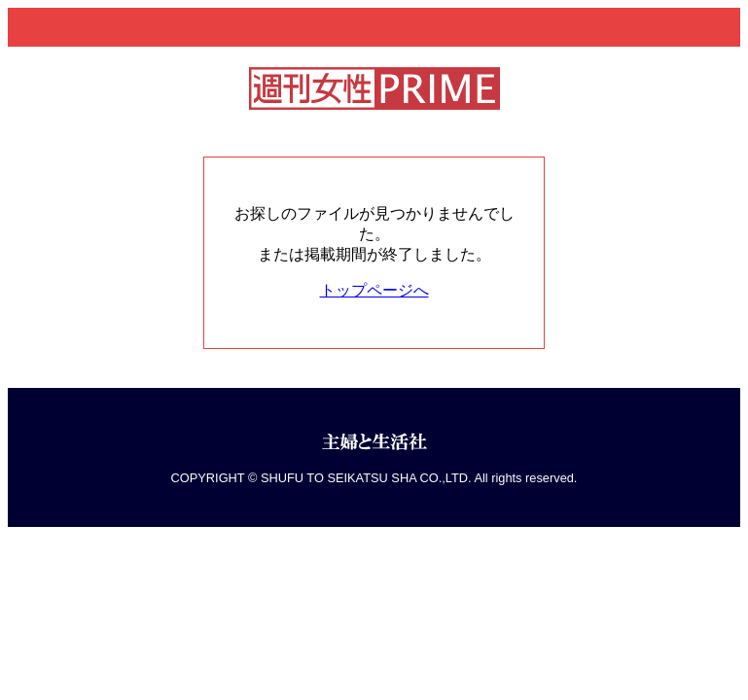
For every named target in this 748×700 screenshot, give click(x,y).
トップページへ (374, 290)
